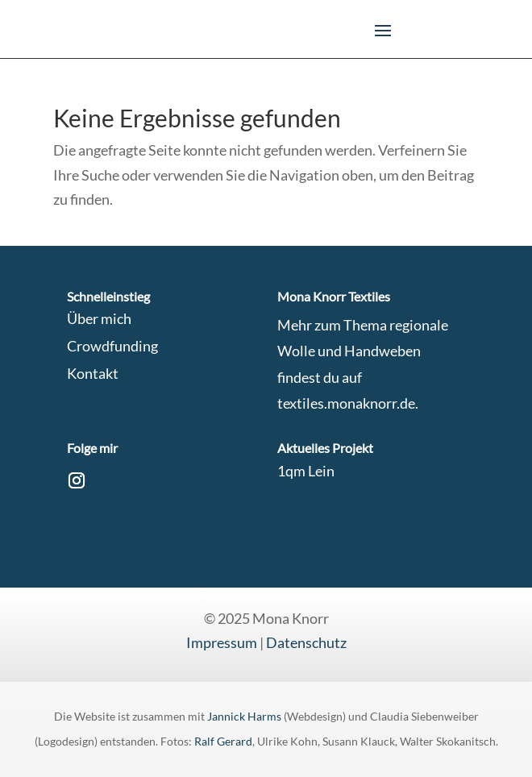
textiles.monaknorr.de (346, 403)
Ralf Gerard (223, 741)
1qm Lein (306, 471)
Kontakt (93, 373)
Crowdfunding (112, 346)
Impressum (222, 642)
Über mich (99, 318)
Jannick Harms (245, 716)
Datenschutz (306, 642)
